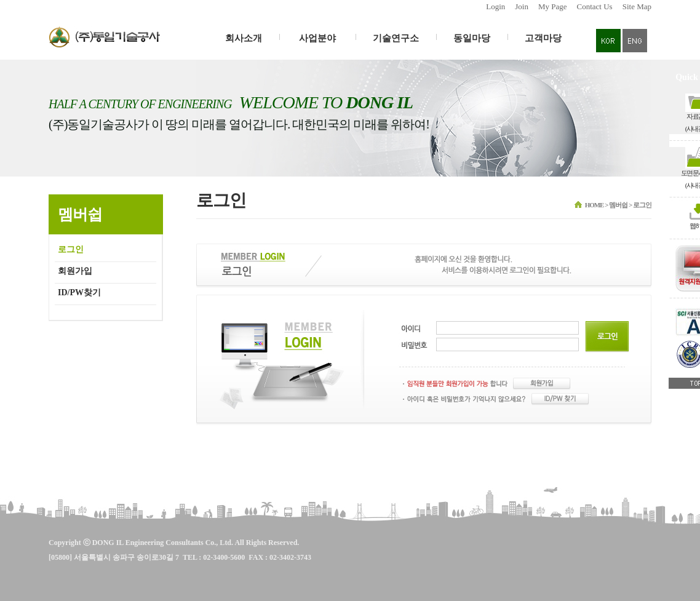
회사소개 (244, 38)
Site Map (637, 6)
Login (495, 6)
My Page (553, 6)
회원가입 (75, 271)
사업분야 (317, 38)
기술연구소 (396, 38)
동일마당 (472, 38)
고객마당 (543, 38)
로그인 (71, 249)
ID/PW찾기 (79, 293)
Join (522, 6)
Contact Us (595, 6)
